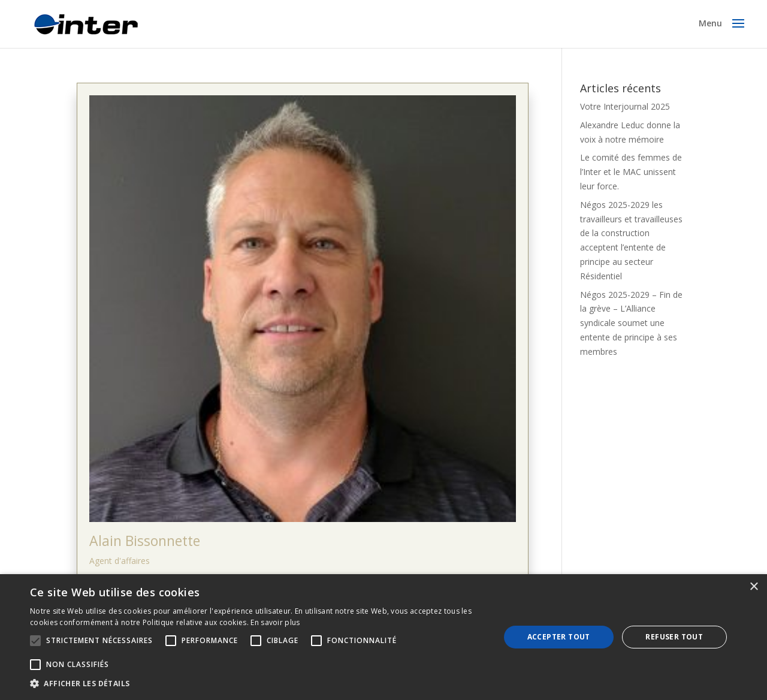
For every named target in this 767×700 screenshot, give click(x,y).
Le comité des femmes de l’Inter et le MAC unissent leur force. (631, 172)
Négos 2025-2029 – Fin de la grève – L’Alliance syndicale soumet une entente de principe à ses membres (631, 323)
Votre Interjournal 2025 (625, 106)
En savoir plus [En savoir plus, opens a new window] (275, 622)
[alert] (383, 637)
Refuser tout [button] (674, 637)
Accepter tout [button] (559, 637)
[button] (258, 684)
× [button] (754, 587)
